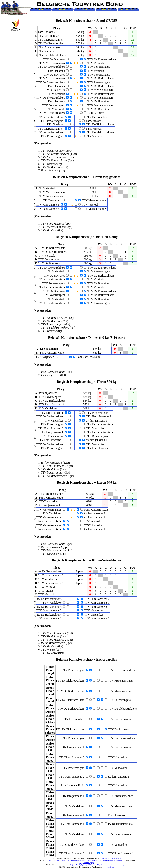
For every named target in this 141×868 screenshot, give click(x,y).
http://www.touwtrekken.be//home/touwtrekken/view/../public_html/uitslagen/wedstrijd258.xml (86, 860)
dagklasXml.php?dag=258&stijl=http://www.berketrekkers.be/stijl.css (99, 865)
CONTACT (63, 9)
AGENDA (85, 9)
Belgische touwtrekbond (111, 858)
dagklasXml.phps (87, 863)
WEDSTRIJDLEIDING (128, 9)
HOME (41, 9)
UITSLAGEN (106, 9)
